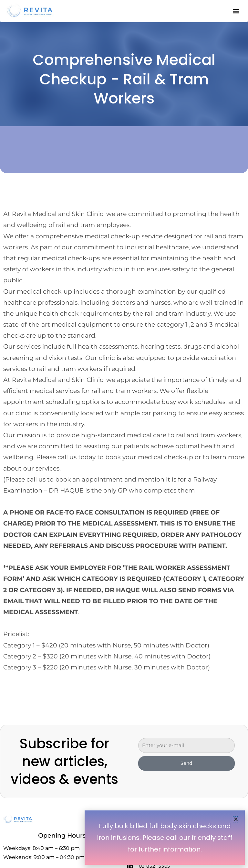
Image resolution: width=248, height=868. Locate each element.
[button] (236, 819)
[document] (124, 434)
